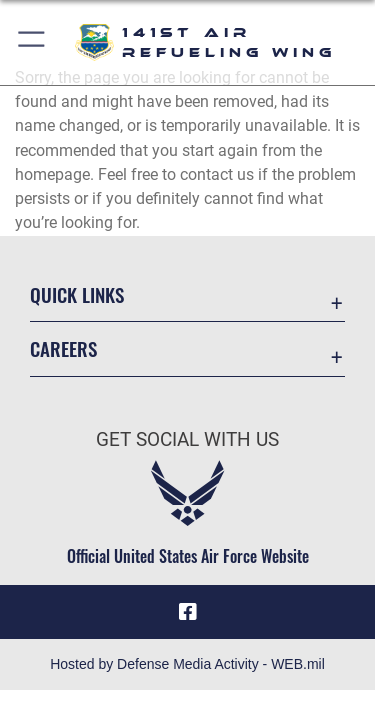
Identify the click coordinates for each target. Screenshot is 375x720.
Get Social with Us (187, 439)
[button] (32, 42)
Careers (63, 348)
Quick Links (77, 294)
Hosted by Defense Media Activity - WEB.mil (187, 664)
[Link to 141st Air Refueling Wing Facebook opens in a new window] (188, 612)
